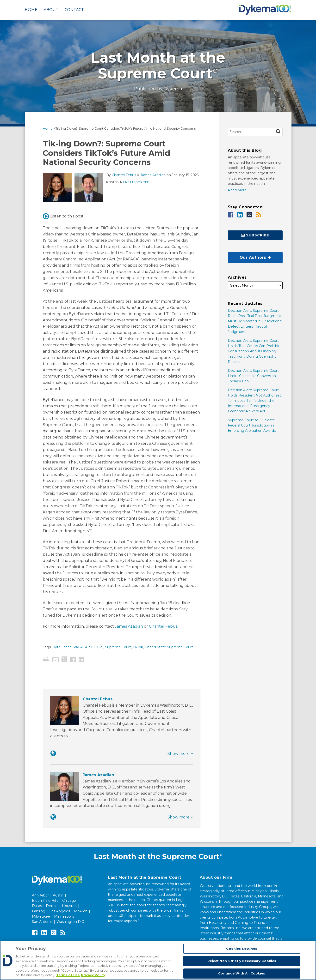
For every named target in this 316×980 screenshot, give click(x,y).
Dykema (173, 89)
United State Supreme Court (169, 647)
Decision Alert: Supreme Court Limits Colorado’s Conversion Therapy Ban (253, 376)
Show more (180, 754)
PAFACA (80, 647)
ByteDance (62, 647)
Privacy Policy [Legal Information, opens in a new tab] (93, 975)
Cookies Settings (242, 949)
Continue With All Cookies (242, 973)
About (51, 10)
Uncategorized (136, 182)
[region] (158, 960)
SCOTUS (96, 647)
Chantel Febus (124, 175)
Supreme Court (118, 647)
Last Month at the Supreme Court (158, 65)
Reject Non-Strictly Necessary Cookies (242, 961)
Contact (74, 10)
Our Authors (249, 256)
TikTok (138, 647)
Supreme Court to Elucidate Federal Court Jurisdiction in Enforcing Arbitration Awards (252, 425)
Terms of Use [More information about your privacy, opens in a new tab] (68, 975)
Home (31, 10)
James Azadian (153, 175)
